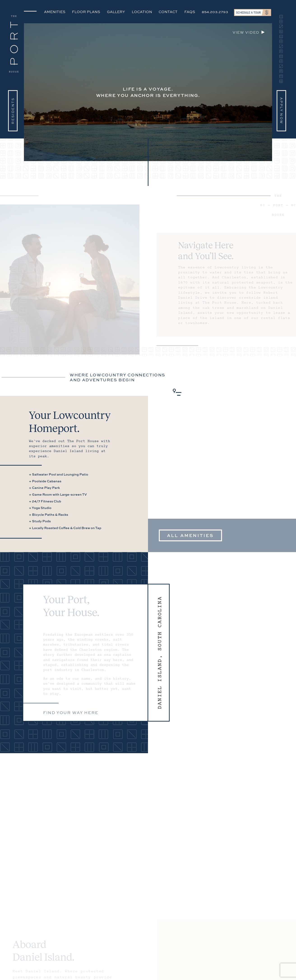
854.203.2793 (215, 12)
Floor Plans (86, 12)
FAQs (190, 12)
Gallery (116, 12)
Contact (168, 12)
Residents (13, 111)
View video (246, 32)
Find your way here (71, 714)
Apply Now (281, 111)
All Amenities (190, 535)
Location (142, 12)
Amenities (55, 12)
